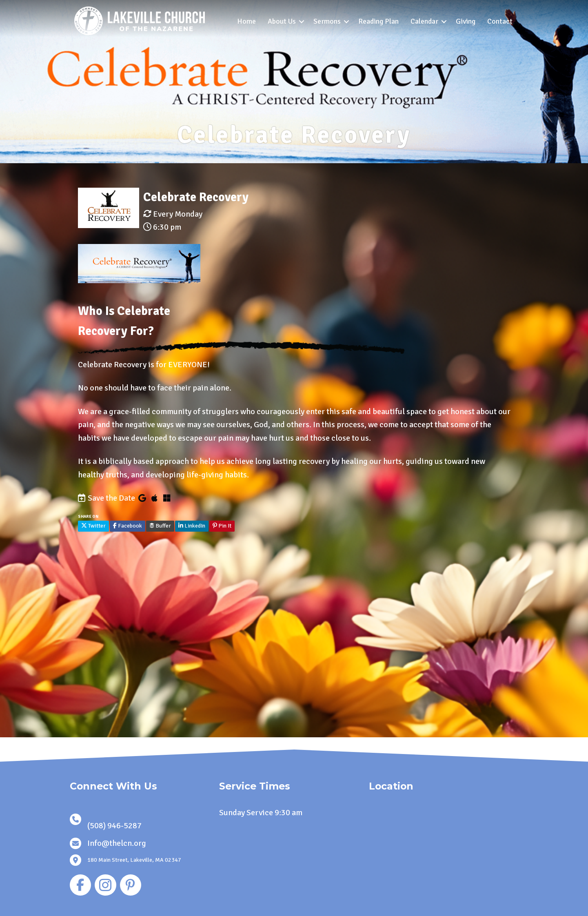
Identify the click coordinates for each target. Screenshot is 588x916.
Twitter (93, 526)
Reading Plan (378, 21)
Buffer (160, 526)
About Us (282, 21)
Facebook (128, 526)
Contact (500, 21)
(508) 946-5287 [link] (114, 826)
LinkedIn (192, 526)
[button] (302, 21)
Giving (466, 21)
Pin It (222, 526)
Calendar (424, 21)
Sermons (327, 21)
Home (246, 21)
